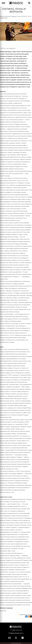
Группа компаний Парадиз (8, 16)
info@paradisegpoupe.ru (16, 633)
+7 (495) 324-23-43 (16, 630)
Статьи (19, 16)
